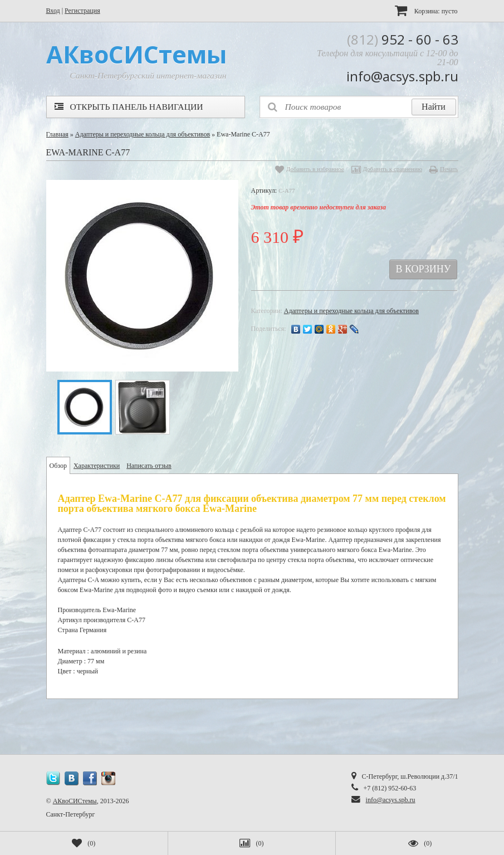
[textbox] (359, 107)
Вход (53, 11)
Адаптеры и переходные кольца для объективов (143, 134)
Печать (449, 169)
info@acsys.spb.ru (391, 800)
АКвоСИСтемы (75, 801)
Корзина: (426, 10)
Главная (57, 134)
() (84, 843)
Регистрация (82, 11)
